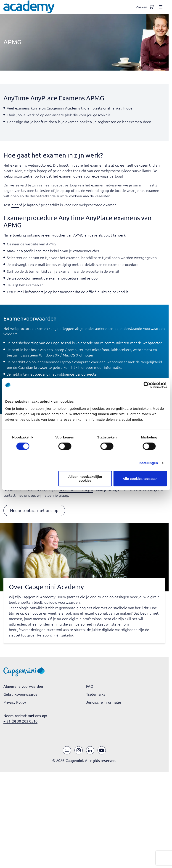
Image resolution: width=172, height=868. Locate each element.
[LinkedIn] (90, 750)
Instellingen (148, 463)
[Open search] (142, 7)
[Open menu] (161, 7)
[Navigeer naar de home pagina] (29, 7)
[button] (34, 510)
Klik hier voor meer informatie (96, 367)
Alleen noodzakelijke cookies (85, 479)
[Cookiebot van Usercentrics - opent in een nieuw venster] (147, 385)
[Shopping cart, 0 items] (151, 7)
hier (15, 205)
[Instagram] (79, 750)
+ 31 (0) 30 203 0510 (20, 721)
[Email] (67, 750)
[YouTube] (102, 750)
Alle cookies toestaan (140, 479)
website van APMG (41, 244)
